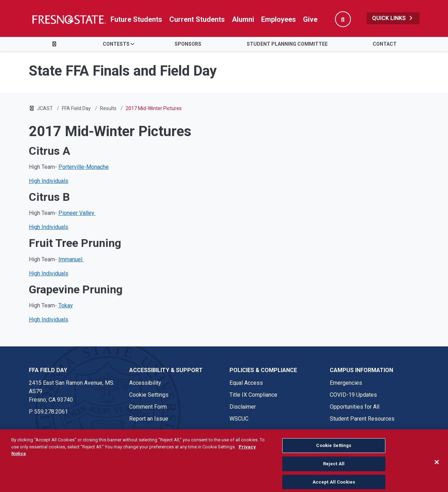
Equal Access (246, 383)
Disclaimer (243, 407)
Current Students (197, 19)
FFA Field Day (76, 108)
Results (108, 108)
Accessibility (145, 383)
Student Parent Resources (362, 419)
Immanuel (71, 259)
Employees (279, 19)
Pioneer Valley (77, 213)
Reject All (334, 472)
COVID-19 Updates (353, 395)
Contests (116, 44)
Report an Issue (149, 419)
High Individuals (49, 181)
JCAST (45, 108)
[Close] (437, 471)
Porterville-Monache (84, 167)
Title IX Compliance (253, 395)
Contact (385, 44)
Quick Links (393, 18)
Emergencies (346, 383)
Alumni (243, 19)
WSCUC (239, 419)
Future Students (136, 19)
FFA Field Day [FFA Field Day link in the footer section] (48, 370)
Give (310, 19)
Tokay (66, 305)
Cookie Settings (149, 395)
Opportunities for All (355, 407)
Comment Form (148, 407)
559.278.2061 (51, 412)
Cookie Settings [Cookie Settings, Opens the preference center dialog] (334, 454)
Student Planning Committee (287, 44)
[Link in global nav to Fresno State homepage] (68, 19)
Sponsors (188, 44)
